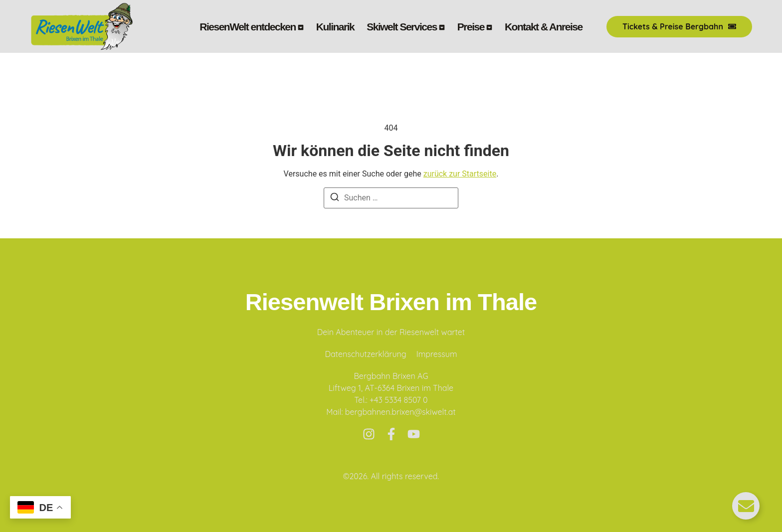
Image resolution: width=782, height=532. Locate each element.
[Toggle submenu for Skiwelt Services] (441, 27)
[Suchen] (335, 199)
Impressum (437, 354)
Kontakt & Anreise (544, 27)
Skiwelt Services (402, 27)
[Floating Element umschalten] (746, 506)
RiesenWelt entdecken (248, 27)
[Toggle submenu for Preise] (488, 27)
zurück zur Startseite (460, 174)
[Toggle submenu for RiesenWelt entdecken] (300, 27)
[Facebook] (391, 434)
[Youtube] (414, 434)
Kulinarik (335, 27)
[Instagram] (369, 434)
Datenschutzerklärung (365, 354)
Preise (471, 27)
